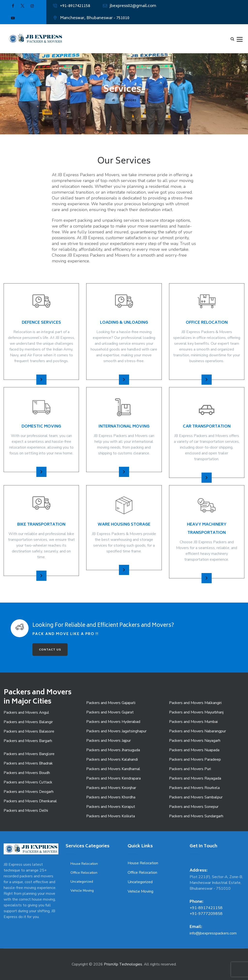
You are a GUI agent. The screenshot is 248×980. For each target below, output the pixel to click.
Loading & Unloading (124, 323)
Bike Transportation (41, 525)
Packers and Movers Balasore (29, 731)
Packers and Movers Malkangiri (195, 703)
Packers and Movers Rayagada (195, 778)
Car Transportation (207, 427)
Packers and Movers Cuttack (28, 782)
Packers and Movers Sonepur (194, 807)
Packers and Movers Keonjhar (111, 788)
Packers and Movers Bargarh (28, 741)
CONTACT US (50, 650)
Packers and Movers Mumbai (193, 722)
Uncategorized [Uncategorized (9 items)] (82, 882)
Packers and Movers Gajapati (111, 703)
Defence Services (41, 323)
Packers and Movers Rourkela (194, 788)
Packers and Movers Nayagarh (195, 741)
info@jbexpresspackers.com (213, 933)
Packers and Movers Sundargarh (196, 816)
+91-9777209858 (206, 914)
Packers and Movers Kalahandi (112, 759)
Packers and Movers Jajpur (108, 741)
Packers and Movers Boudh (27, 773)
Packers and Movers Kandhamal (113, 769)
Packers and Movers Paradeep (195, 759)
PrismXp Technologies (123, 964)
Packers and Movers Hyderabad (113, 722)
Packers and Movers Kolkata (111, 816)
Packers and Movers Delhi (26, 811)
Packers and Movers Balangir (28, 722)
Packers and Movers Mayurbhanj (196, 712)
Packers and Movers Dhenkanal (30, 801)
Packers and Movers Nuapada (194, 750)
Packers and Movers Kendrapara (113, 778)
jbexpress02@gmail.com (133, 6)
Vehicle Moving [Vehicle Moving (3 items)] (82, 891)
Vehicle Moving (140, 891)
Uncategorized (140, 882)
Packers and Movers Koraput (111, 807)
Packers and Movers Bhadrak (28, 763)
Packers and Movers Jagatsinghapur (116, 731)
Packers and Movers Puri (190, 769)
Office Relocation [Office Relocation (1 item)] (84, 873)
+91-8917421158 (75, 6)
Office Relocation (207, 323)
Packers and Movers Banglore (29, 754)
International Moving (124, 427)
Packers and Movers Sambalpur (196, 797)
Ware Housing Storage (124, 525)
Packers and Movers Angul (26, 712)
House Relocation (143, 863)
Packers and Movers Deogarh (29, 792)
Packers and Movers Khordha (111, 797)
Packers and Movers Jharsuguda (113, 750)
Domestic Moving (41, 427)
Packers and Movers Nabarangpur (198, 731)
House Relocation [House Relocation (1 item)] (84, 864)
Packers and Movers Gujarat (110, 712)
